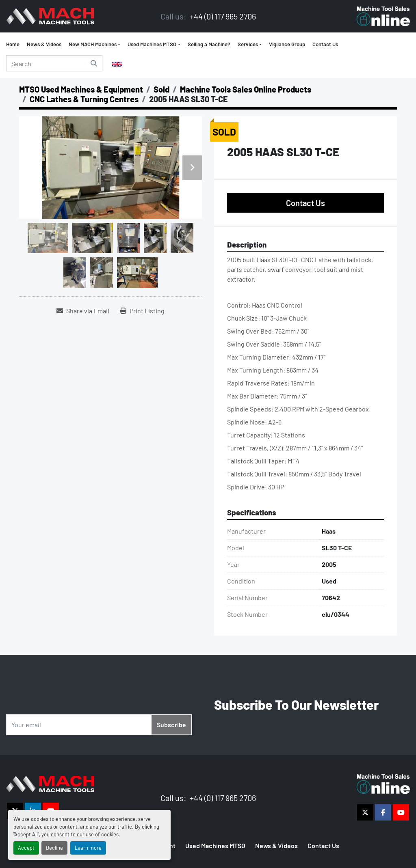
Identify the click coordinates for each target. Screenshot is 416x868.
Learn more (88, 848)
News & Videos (44, 44)
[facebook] (383, 812)
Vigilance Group (287, 44)
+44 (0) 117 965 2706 (222, 16)
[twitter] (365, 812)
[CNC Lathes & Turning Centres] (84, 99)
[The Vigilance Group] (50, 783)
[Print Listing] (142, 311)
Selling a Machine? (209, 44)
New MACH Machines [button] (93, 44)
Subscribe (171, 725)
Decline (54, 848)
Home (13, 44)
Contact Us (325, 44)
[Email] (99, 725)
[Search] (54, 63)
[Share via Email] (83, 311)
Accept (26, 848)
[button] (154, 45)
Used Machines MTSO (152, 44)
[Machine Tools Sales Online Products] (246, 89)
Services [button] (248, 44)
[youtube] (401, 812)
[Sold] (161, 89)
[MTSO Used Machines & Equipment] (81, 89)
